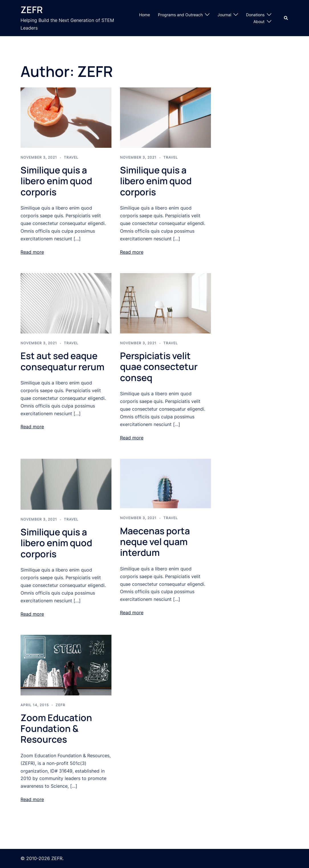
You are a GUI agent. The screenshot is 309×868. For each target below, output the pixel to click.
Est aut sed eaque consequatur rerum (62, 361)
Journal (224, 15)
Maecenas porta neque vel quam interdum (155, 542)
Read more (32, 252)
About (259, 22)
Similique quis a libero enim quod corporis (56, 181)
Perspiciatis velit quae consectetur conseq (159, 367)
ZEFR (32, 10)
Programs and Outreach (180, 15)
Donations (255, 15)
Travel (71, 157)
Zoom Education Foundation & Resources (56, 729)
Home (145, 15)
